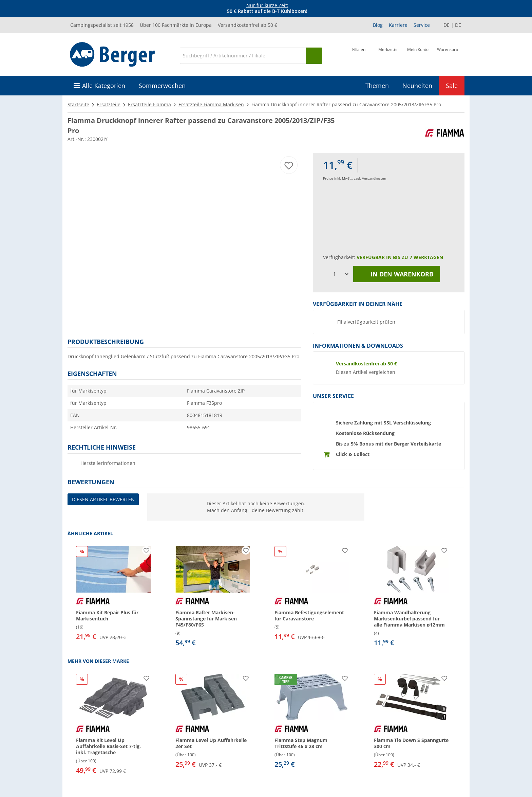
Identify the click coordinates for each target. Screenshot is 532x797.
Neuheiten (417, 86)
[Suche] (243, 56)
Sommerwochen (162, 86)
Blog (378, 25)
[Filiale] (359, 55)
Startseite (78, 104)
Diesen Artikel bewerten (103, 499)
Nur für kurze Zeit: (267, 5)
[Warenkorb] (448, 55)
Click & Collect (353, 454)
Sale (452, 86)
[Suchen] (314, 56)
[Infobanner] (267, 8)
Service (422, 25)
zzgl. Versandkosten (370, 178)
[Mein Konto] (418, 55)
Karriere (398, 25)
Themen (377, 86)
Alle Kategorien (104, 86)
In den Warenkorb (397, 274)
